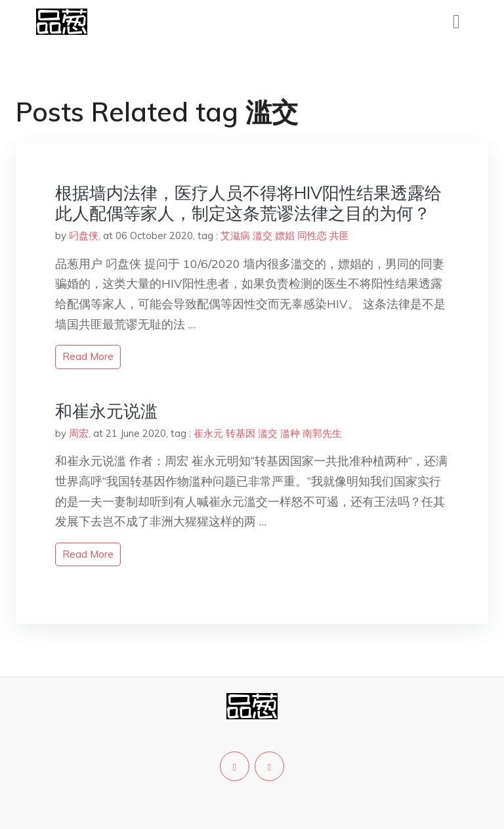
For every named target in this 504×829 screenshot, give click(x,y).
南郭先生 (322, 433)
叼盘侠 (84, 235)
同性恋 (312, 235)
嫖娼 (285, 235)
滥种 (290, 433)
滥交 (262, 235)
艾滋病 (235, 235)
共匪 (339, 235)
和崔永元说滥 (106, 411)
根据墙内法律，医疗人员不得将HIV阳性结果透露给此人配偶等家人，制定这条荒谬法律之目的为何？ (248, 203)
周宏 (79, 433)
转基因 (241, 433)
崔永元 (208, 433)
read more (88, 356)
